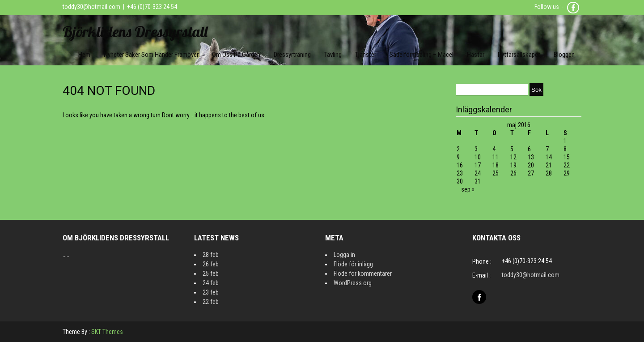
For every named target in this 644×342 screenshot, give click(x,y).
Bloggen (564, 55)
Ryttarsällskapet (519, 55)
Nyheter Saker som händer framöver (151, 55)
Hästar (476, 55)
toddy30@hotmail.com (91, 7)
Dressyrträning (292, 55)
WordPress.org (353, 283)
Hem (84, 55)
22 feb (211, 302)
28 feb (211, 255)
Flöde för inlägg (353, 264)
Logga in (344, 255)
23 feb (211, 292)
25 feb (211, 274)
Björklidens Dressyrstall (135, 32)
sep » (468, 189)
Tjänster (366, 55)
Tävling (333, 55)
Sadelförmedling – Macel (422, 55)
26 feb (211, 264)
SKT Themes (107, 332)
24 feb (211, 283)
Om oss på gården (236, 55)
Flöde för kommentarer (363, 274)
